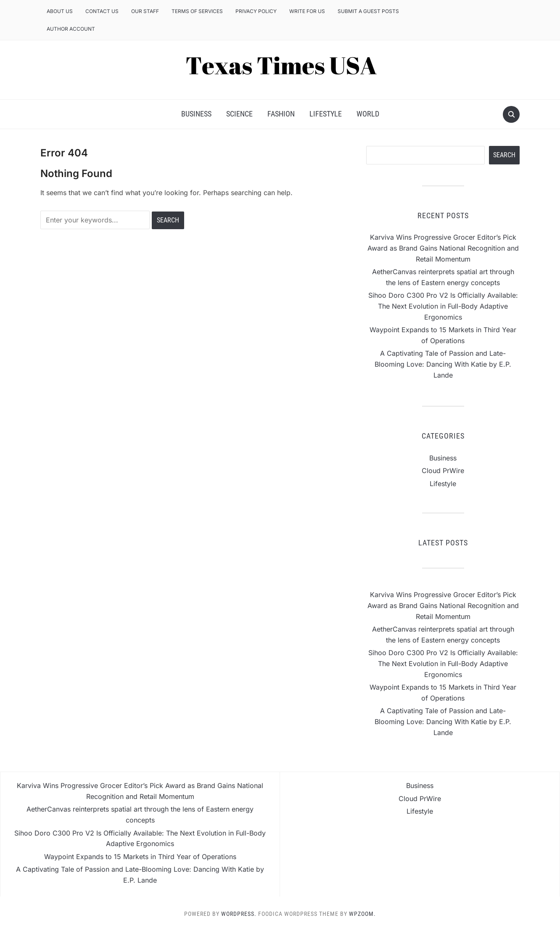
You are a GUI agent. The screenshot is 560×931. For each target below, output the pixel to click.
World (368, 114)
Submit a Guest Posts (368, 11)
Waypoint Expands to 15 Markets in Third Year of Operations (140, 857)
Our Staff (145, 11)
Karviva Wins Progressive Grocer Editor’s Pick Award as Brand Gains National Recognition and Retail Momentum (443, 248)
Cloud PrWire (443, 471)
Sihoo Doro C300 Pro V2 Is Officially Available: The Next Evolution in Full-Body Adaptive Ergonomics (443, 306)
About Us (60, 11)
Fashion (281, 114)
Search (504, 155)
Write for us (307, 11)
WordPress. (239, 914)
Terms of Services (197, 11)
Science (239, 114)
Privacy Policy (256, 11)
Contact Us (102, 11)
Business (196, 114)
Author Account (71, 29)
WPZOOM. (362, 914)
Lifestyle (326, 114)
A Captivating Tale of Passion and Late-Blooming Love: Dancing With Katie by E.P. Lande (443, 364)
